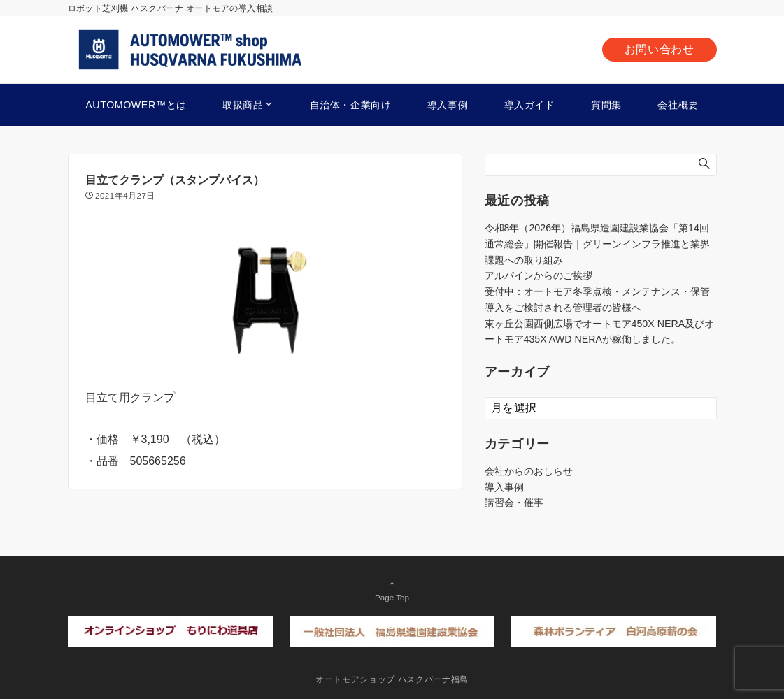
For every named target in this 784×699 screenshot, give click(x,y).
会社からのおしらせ (529, 471)
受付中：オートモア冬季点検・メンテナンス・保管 (597, 291)
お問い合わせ (660, 49)
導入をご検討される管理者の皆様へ (563, 308)
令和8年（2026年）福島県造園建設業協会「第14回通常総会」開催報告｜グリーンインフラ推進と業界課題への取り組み (597, 244)
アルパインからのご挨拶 (539, 275)
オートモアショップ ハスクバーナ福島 (392, 679)
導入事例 (504, 487)
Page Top (392, 590)
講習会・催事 (514, 503)
